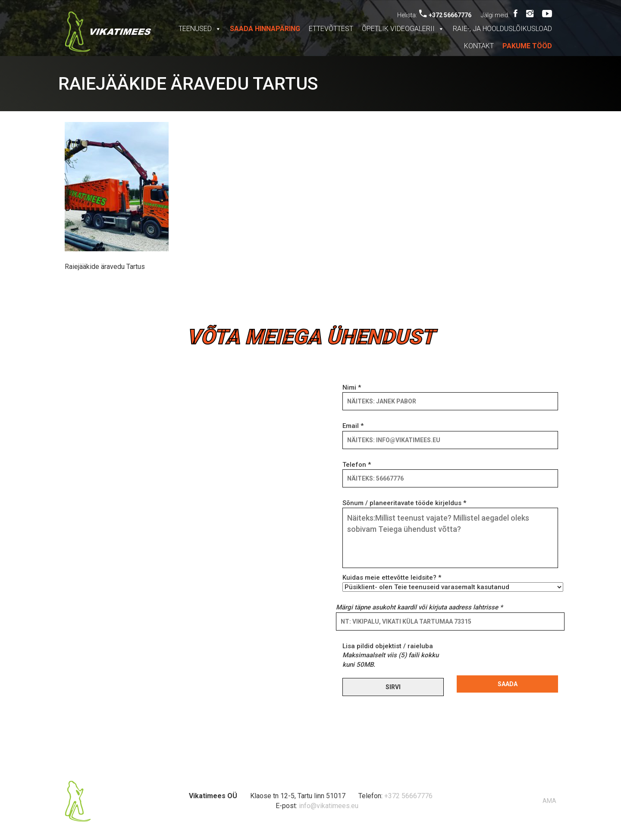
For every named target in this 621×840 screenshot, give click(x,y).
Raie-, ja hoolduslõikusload (502, 29)
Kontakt (479, 46)
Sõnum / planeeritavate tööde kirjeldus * (450, 534)
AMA (549, 801)
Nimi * (450, 394)
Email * (450, 433)
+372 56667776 (445, 15)
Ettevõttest (331, 29)
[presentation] (522, 659)
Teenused (200, 29)
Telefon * (450, 472)
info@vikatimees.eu (329, 806)
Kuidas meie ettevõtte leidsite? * (450, 582)
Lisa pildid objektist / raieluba (390, 655)
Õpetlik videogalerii (403, 29)
